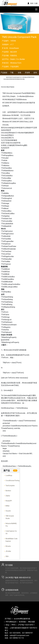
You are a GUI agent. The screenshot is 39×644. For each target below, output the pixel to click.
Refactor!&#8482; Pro (11, 525)
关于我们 (8, 619)
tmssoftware (14, 48)
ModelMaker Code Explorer (12, 540)
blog (7, 625)
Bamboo (8, 491)
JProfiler (8, 551)
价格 (20, 73)
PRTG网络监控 (11, 622)
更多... (8, 556)
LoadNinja (9, 475)
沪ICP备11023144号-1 (26, 625)
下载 (12, 73)
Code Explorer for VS (11, 532)
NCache (8, 546)
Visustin (8, 511)
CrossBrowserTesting (13, 481)
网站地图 (32, 622)
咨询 (35, 73)
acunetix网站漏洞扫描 (22, 619)
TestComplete (10, 486)
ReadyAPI (9, 501)
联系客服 (22, 622)
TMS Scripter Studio (10, 517)
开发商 (27, 73)
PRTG (14, 625)
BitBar (8, 506)
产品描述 (4, 73)
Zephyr (8, 496)
